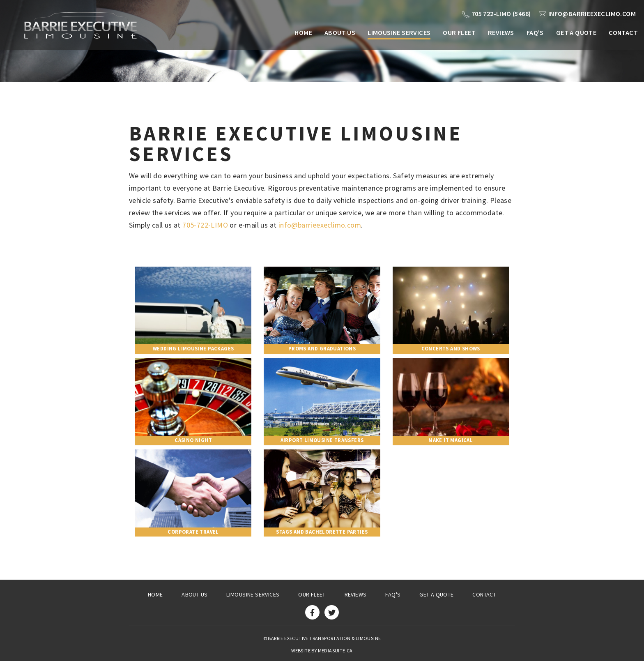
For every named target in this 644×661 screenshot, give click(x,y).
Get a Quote (576, 32)
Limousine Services (399, 32)
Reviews (501, 32)
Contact (623, 32)
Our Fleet (459, 32)
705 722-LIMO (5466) (497, 14)
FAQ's (535, 32)
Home (303, 32)
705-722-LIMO (205, 225)
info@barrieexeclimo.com (587, 14)
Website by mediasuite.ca (322, 651)
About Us (340, 32)
